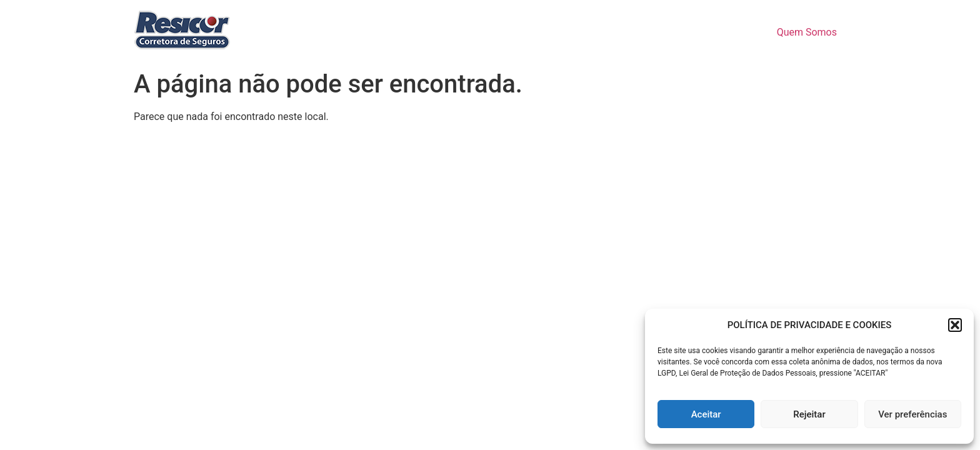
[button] (955, 325)
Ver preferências (912, 414)
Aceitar (706, 414)
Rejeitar (809, 414)
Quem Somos (807, 32)
